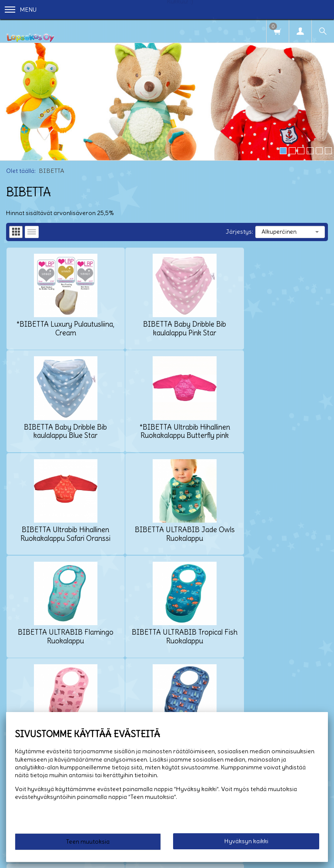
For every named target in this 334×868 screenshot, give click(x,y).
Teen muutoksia (88, 841)
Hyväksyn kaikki (246, 841)
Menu (21, 10)
